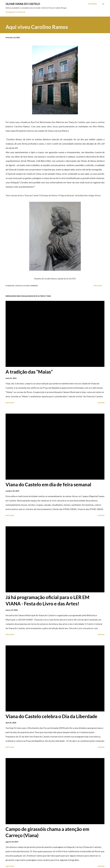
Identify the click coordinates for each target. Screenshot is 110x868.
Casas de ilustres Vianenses (26, 286)
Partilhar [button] (98, 286)
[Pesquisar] (92, 4)
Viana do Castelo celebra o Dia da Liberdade (51, 716)
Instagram (10, 12)
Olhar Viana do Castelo (23, 4)
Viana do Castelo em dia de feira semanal (48, 484)
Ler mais (101, 403)
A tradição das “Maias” (29, 372)
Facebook (20, 12)
